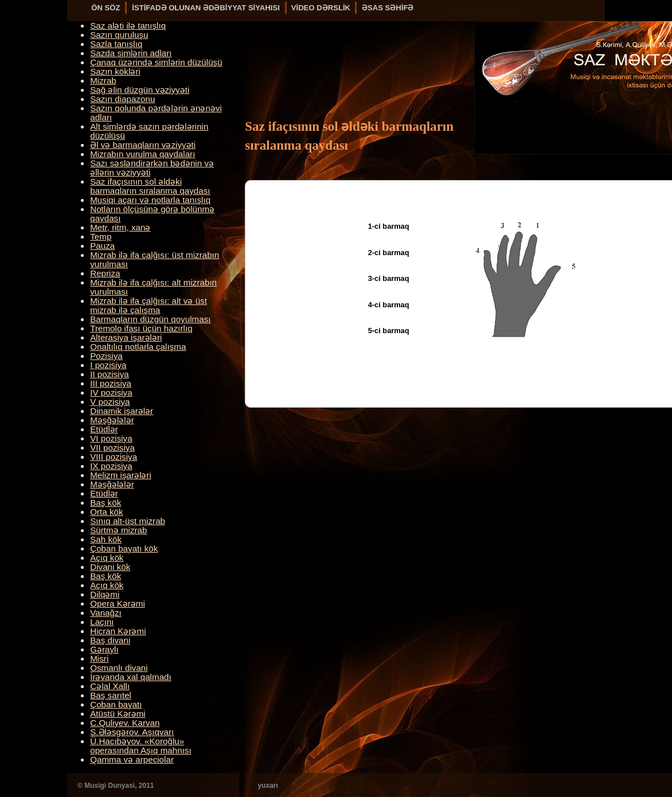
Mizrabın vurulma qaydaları (142, 154)
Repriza (105, 273)
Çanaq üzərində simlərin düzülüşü (156, 62)
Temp (101, 237)
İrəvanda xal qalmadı (131, 677)
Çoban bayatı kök (124, 548)
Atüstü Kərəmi (118, 714)
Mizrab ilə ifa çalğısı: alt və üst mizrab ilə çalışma (149, 305)
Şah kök (106, 539)
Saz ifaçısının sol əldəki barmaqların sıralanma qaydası (150, 186)
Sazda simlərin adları (131, 53)
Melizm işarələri (121, 475)
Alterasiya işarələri (126, 337)
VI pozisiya (111, 438)
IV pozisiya (111, 392)
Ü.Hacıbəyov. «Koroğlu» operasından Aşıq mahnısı (140, 746)
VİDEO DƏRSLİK (321, 8)
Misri (99, 659)
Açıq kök (107, 558)
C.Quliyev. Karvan (125, 723)
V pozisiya (110, 402)
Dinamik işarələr (122, 411)
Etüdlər (104, 429)
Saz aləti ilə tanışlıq (128, 26)
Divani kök (110, 567)
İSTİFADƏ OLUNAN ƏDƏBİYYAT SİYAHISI (206, 8)
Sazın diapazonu (122, 99)
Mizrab (103, 81)
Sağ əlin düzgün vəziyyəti (140, 90)
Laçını (102, 622)
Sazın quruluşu (119, 35)
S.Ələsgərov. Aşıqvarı (132, 732)
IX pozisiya (111, 466)
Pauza (102, 246)
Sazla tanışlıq (116, 44)
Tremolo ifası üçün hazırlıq (141, 328)
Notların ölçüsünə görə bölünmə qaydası (152, 214)
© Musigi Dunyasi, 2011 (116, 786)
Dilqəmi (105, 594)
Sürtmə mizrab (118, 530)
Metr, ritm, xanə (120, 227)
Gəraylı (104, 649)
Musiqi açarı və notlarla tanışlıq (150, 200)
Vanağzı (106, 613)
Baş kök (106, 503)
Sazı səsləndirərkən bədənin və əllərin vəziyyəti (152, 168)
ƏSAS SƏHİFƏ (388, 8)
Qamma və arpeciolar (132, 759)
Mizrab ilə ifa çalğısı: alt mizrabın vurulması (153, 287)
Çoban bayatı (116, 704)
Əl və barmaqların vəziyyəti (143, 145)
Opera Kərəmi (118, 603)
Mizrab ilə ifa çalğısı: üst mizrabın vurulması (155, 259)
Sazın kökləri (115, 71)
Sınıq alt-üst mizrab (128, 521)
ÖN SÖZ (106, 8)
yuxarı (267, 786)
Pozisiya (106, 356)
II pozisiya (110, 374)
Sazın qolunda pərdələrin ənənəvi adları (156, 113)
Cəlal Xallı (110, 686)
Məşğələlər (112, 420)
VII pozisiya (112, 448)
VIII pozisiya (114, 457)
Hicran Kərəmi (118, 631)
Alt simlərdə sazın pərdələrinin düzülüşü (149, 131)
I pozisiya (108, 365)
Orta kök (106, 512)
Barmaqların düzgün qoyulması (150, 319)
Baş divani (110, 640)
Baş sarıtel (111, 695)
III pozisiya (111, 383)
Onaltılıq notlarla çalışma (138, 347)
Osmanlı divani (119, 668)
